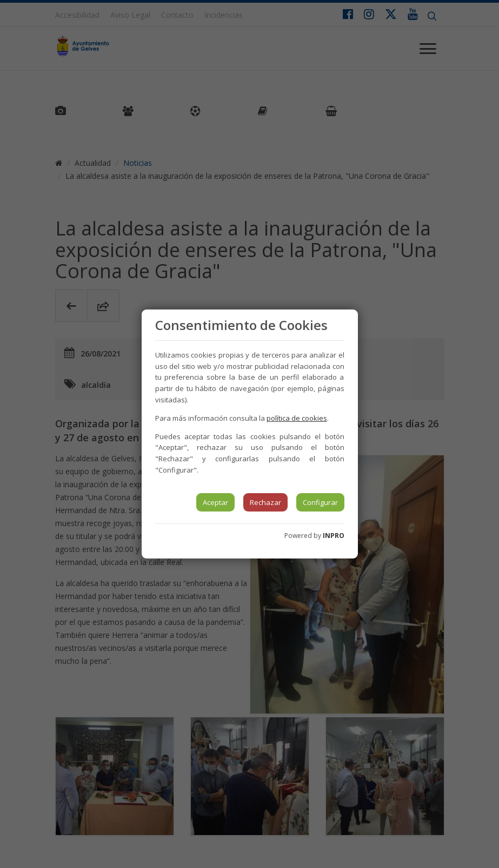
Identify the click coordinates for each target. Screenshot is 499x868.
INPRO (334, 536)
